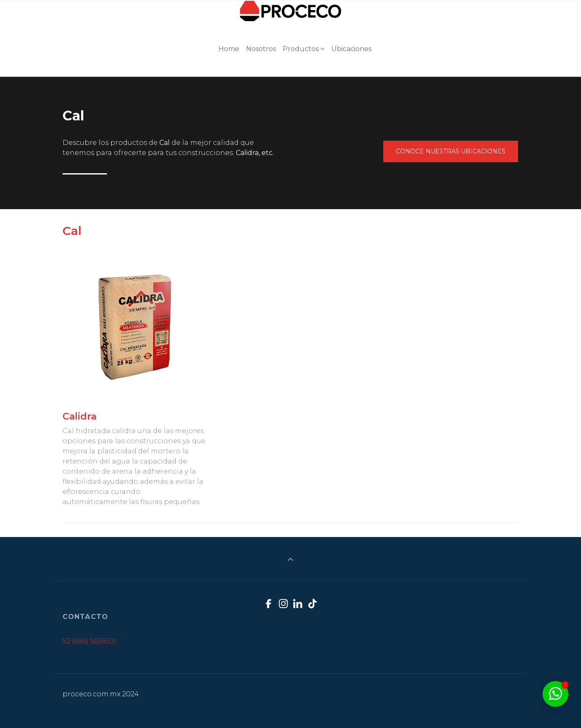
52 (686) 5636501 (89, 641)
